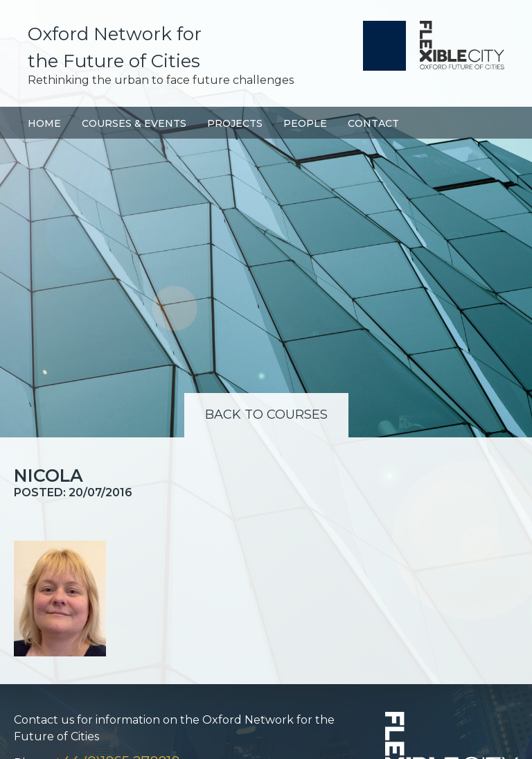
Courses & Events (134, 123)
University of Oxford (384, 46)
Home (44, 123)
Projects (235, 123)
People (305, 123)
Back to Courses (266, 415)
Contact (373, 123)
